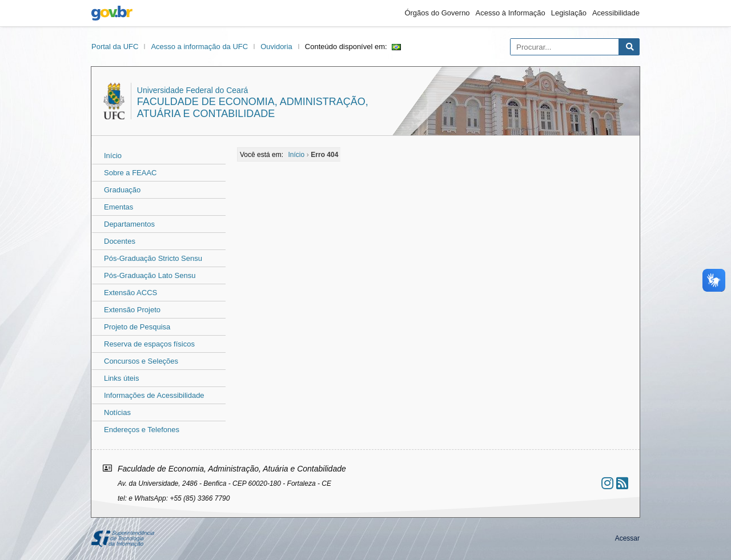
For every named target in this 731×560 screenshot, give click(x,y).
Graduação (122, 190)
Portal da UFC (115, 47)
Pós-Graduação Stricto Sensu (153, 258)
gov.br (112, 13)
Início (113, 156)
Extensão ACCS (130, 293)
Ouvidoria (276, 47)
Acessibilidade (616, 13)
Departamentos (129, 224)
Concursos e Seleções (141, 361)
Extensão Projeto (132, 310)
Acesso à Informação (511, 13)
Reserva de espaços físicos (149, 344)
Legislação (569, 13)
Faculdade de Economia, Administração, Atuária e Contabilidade (253, 108)
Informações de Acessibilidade (154, 395)
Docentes (120, 241)
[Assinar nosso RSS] (622, 483)
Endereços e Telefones (142, 430)
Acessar (627, 538)
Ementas (119, 207)
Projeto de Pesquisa (137, 327)
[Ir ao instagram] (607, 483)
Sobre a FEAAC (130, 173)
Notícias (117, 412)
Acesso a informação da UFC (199, 47)
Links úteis (121, 378)
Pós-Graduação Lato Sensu (150, 275)
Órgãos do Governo (437, 13)
